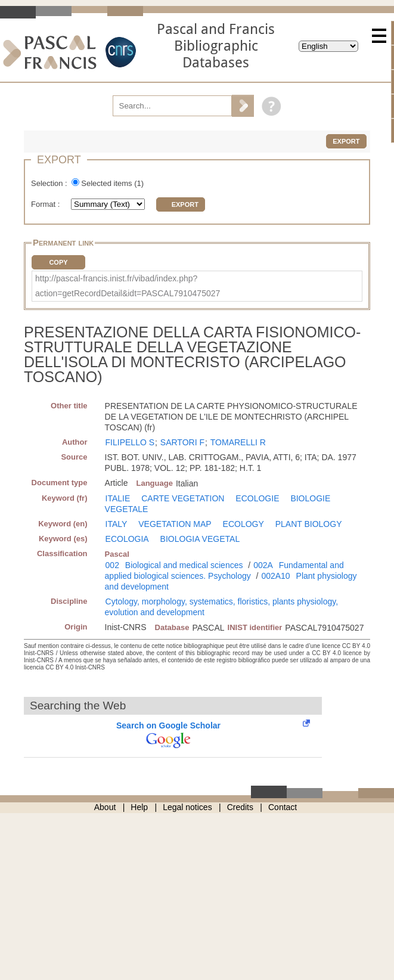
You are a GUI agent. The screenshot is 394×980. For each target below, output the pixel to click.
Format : (46, 204)
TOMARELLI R (238, 442)
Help (139, 807)
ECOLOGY (243, 524)
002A (263, 565)
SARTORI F (182, 442)
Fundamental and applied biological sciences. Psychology (224, 570)
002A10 (275, 576)
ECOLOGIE (257, 498)
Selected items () (112, 183)
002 (112, 565)
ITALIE (118, 498)
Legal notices (187, 807)
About (105, 807)
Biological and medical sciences (184, 565)
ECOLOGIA (127, 539)
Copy (58, 262)
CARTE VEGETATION (183, 498)
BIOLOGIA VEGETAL (200, 539)
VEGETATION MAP (175, 524)
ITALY (117, 524)
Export (346, 141)
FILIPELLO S (130, 442)
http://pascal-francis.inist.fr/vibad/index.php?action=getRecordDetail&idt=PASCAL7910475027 (128, 286)
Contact (283, 807)
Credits (240, 807)
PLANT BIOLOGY (309, 524)
